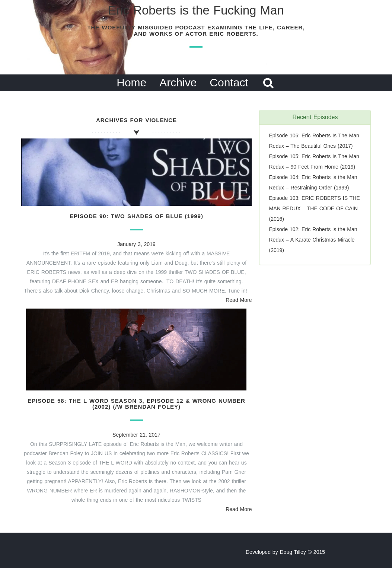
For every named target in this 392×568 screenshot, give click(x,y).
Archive (178, 82)
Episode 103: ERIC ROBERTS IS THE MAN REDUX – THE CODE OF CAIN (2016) (314, 208)
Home (131, 82)
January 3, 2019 (136, 244)
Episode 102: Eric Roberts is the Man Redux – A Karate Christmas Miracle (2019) (313, 240)
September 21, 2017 (136, 435)
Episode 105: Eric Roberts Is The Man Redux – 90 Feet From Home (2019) (314, 162)
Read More (239, 300)
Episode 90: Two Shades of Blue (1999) (136, 216)
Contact (229, 82)
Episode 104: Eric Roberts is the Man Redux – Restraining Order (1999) (313, 182)
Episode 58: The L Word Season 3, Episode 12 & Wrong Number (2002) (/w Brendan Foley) (136, 404)
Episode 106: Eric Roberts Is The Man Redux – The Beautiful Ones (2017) (314, 141)
